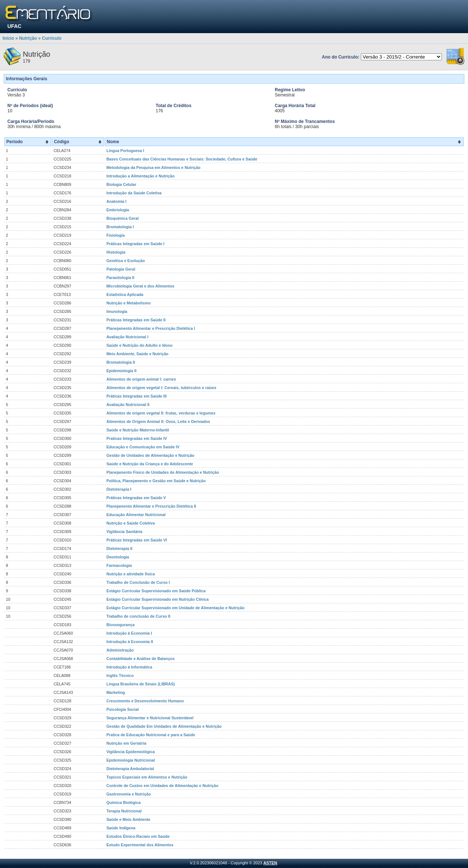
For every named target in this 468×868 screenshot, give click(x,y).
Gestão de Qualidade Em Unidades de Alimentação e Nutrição (164, 726)
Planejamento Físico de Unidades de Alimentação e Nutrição (163, 472)
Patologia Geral (121, 269)
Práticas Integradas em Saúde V (136, 498)
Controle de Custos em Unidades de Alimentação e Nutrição (162, 786)
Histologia (116, 252)
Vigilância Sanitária (124, 532)
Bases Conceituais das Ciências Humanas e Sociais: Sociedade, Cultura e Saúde (182, 159)
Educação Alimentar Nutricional (136, 515)
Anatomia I (116, 201)
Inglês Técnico (120, 675)
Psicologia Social (123, 709)
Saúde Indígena (121, 828)
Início (8, 38)
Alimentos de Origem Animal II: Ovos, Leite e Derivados (158, 421)
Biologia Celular (121, 184)
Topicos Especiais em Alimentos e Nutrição (147, 777)
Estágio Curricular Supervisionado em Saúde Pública (156, 591)
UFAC (14, 26)
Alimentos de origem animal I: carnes (141, 379)
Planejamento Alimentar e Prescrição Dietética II (151, 506)
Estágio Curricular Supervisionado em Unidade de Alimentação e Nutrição (175, 608)
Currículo (52, 38)
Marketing (116, 692)
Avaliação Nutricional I (127, 337)
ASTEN (270, 863)
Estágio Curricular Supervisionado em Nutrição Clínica (158, 599)
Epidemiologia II (122, 371)
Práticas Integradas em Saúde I (136, 244)
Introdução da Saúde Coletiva (134, 193)
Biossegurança (120, 625)
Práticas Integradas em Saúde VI (137, 540)
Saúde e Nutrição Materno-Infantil (138, 430)
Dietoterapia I (119, 489)
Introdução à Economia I (129, 633)
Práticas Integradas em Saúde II (136, 320)
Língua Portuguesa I (125, 151)
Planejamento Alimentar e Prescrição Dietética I (151, 328)
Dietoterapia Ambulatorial (130, 769)
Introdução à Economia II (130, 642)
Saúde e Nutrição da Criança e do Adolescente (150, 464)
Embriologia (118, 210)
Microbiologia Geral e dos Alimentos (140, 286)
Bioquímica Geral (123, 218)
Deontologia (118, 557)
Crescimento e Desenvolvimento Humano (145, 701)
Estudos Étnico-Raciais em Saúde (138, 836)
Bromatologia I (120, 227)
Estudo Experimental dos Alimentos (140, 845)
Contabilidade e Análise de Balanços (141, 659)
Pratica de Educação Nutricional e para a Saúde (151, 735)
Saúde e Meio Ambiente (128, 819)
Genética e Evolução (126, 261)
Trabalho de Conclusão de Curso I (138, 582)
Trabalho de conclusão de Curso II (138, 616)
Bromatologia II (121, 362)
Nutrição (28, 38)
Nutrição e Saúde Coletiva (131, 523)
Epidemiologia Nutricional (131, 760)
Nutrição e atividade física (131, 574)
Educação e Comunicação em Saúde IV (143, 447)
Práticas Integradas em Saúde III (136, 396)
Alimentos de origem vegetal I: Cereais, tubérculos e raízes (161, 388)
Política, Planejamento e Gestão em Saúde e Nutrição (156, 481)
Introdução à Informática (129, 667)
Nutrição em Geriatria (126, 743)
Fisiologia (116, 235)
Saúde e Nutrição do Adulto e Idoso (140, 345)
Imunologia (117, 311)
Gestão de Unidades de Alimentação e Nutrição (150, 455)
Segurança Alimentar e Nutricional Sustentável (150, 718)
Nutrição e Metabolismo (129, 303)
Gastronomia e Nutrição (129, 794)
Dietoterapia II (119, 548)
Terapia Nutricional (124, 811)
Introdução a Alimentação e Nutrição (140, 176)
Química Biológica (124, 802)
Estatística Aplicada (125, 294)
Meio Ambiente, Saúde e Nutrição (137, 354)
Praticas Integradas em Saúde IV (137, 438)
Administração (120, 650)
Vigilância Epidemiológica (131, 752)
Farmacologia (119, 565)
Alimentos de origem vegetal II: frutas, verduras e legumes (161, 413)
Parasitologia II (120, 278)
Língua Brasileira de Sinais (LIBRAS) (141, 684)
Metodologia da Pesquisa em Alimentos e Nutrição (153, 167)
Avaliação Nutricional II (128, 405)
